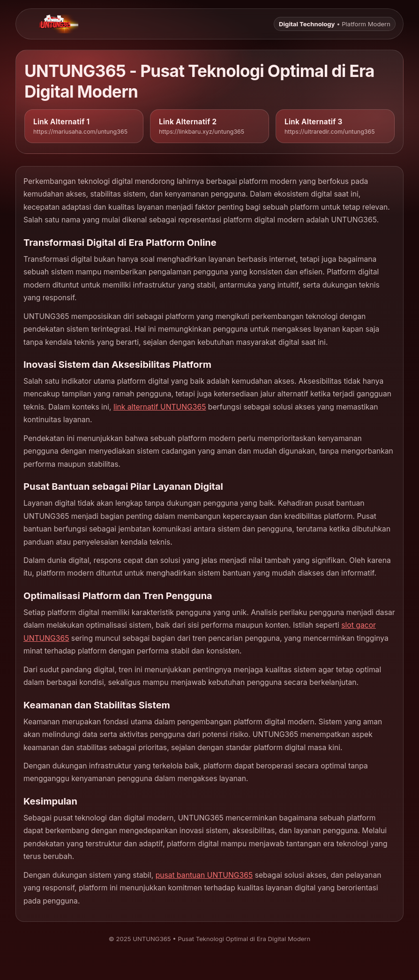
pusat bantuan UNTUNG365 (204, 875)
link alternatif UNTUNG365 (160, 407)
